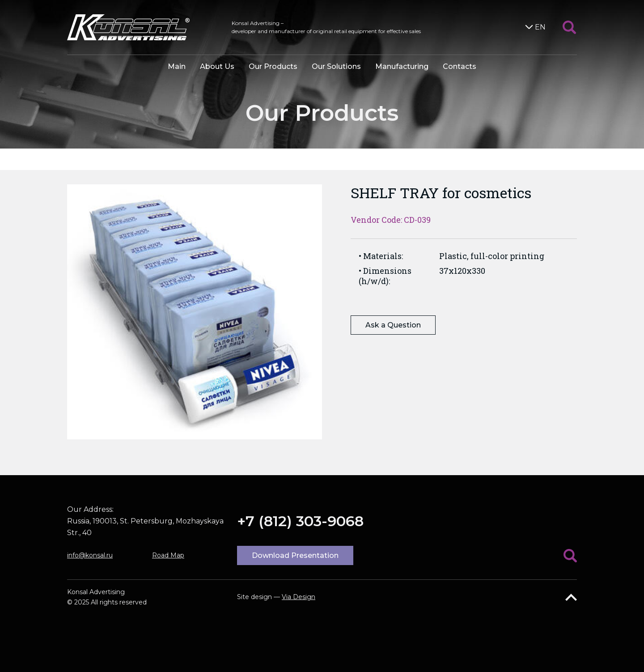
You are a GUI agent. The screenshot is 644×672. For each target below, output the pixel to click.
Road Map (168, 555)
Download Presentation (295, 555)
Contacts (460, 66)
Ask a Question (393, 325)
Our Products (273, 66)
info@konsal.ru (90, 555)
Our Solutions (336, 66)
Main (177, 66)
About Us (217, 66)
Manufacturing (402, 66)
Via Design (299, 597)
